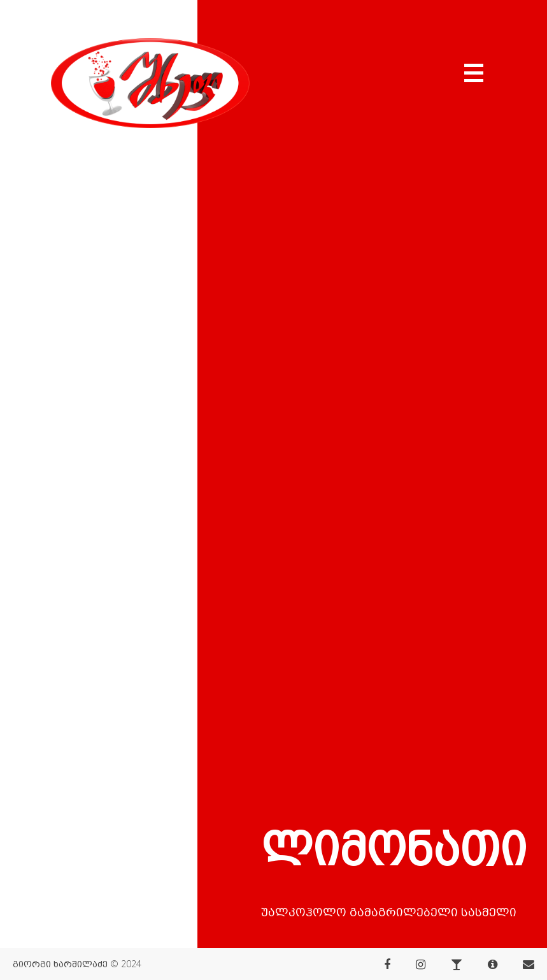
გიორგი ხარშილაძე (60, 964)
